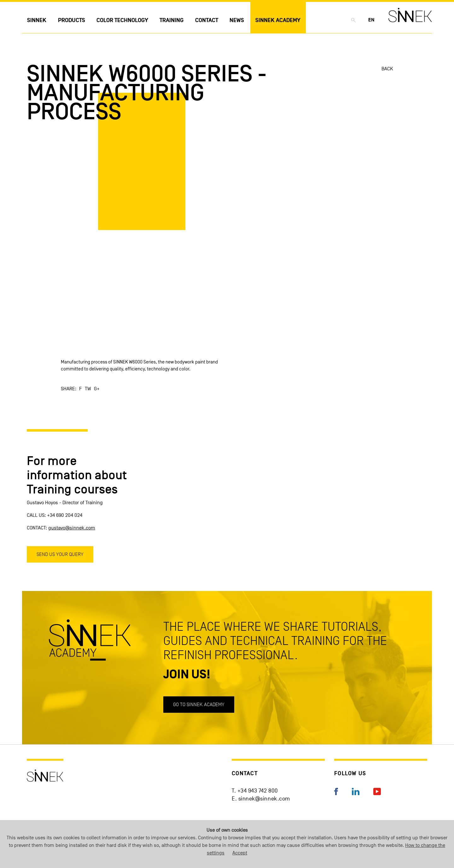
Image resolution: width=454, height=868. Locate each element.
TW (88, 389)
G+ (97, 389)
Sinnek (37, 20)
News (237, 20)
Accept (240, 853)
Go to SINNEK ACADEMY (199, 704)
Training (172, 20)
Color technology (122, 20)
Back (387, 69)
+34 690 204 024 (65, 515)
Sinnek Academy (278, 20)
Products (72, 20)
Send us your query (60, 554)
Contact (207, 20)
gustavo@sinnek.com (72, 528)
